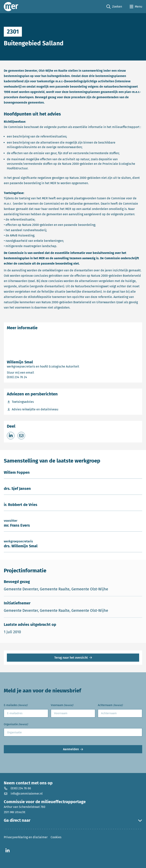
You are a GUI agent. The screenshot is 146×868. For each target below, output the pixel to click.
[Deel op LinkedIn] (11, 436)
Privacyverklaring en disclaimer (26, 837)
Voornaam (62, 705)
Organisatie (16, 725)
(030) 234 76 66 (17, 788)
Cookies (56, 837)
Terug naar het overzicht (71, 658)
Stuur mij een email (35, 372)
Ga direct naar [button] (73, 820)
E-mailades (16, 705)
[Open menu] (136, 7)
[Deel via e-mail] (21, 436)
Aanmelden (71, 749)
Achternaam (110, 705)
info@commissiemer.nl (23, 794)
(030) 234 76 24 (30, 377)
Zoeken (114, 7)
